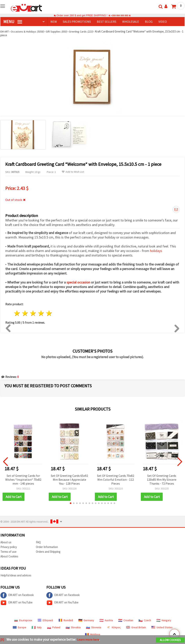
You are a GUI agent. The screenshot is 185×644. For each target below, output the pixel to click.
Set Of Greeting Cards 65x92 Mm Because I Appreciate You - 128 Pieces (69, 480)
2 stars (25, 313)
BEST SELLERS (107, 22)
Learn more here (89, 640)
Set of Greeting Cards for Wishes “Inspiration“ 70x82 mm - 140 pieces (23, 480)
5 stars (49, 313)
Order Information (47, 547)
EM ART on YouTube (16, 603)
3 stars (33, 313)
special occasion (78, 282)
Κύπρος (114, 627)
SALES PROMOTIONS (77, 22)
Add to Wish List (73, 172)
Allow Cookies (170, 640)
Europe (19, 627)
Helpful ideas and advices (16, 575)
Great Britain (136, 627)
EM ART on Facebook (17, 595)
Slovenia (94, 627)
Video (163, 22)
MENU (13, 22)
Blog (149, 22)
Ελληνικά (45, 620)
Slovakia (73, 627)
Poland (54, 627)
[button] (71, 503)
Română (66, 620)
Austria (106, 620)
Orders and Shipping (48, 552)
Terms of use (8, 552)
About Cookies (9, 556)
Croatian (126, 620)
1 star (17, 313)
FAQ (38, 542)
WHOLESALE (131, 22)
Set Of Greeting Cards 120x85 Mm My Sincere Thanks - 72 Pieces (162, 480)
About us (6, 542)
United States (162, 627)
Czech (145, 620)
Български (23, 620)
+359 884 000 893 (119, 15)
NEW (54, 22)
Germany (86, 620)
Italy (37, 627)
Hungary (164, 620)
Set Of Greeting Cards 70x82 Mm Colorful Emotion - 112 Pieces (116, 480)
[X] (2, 640)
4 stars (41, 313)
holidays (156, 251)
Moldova (93, 634)
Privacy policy (9, 547)
